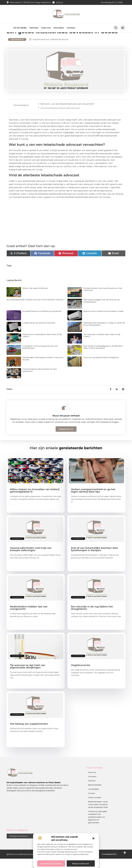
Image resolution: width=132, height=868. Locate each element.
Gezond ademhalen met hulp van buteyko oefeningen (31, 559)
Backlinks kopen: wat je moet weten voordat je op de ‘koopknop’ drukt (98, 814)
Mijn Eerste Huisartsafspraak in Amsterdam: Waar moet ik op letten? (103, 356)
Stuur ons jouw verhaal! (66, 425)
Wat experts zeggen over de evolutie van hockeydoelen (102, 310)
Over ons (46, 28)
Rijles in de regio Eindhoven (35, 297)
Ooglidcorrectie (81, 675)
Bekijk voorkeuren (81, 864)
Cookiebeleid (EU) (109, 864)
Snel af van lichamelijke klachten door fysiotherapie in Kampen (95, 559)
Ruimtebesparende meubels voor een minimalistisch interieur (35, 309)
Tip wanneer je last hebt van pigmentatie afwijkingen (28, 676)
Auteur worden (95, 807)
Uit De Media (20, 28)
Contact (71, 28)
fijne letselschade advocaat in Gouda (45, 129)
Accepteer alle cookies (51, 864)
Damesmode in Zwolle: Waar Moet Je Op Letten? (102, 345)
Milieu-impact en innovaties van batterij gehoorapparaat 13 (35, 500)
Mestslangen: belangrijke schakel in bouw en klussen (43, 368)
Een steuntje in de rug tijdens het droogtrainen (92, 617)
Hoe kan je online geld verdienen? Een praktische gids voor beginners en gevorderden (97, 826)
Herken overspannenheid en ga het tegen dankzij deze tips (93, 500)
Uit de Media (93, 798)
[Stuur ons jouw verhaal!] (66, 416)
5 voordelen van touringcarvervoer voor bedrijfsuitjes (40, 356)
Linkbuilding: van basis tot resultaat (39, 332)
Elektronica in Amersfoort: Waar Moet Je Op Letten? (42, 345)
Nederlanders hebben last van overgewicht (29, 617)
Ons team (59, 28)
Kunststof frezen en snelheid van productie (42, 321)
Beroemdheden (95, 794)
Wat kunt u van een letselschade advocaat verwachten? (67, 113)
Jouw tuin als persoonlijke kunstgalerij (101, 367)
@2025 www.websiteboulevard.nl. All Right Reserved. (31, 864)
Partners (34, 28)
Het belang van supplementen (29, 733)
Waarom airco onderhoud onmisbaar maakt (103, 321)
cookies (81, 852)
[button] (93, 838)
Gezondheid (17, 49)
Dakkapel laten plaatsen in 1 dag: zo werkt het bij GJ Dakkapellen (104, 333)
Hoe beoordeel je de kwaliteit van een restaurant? (40, 380)
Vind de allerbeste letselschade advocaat (60, 117)
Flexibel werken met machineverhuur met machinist (103, 299)
